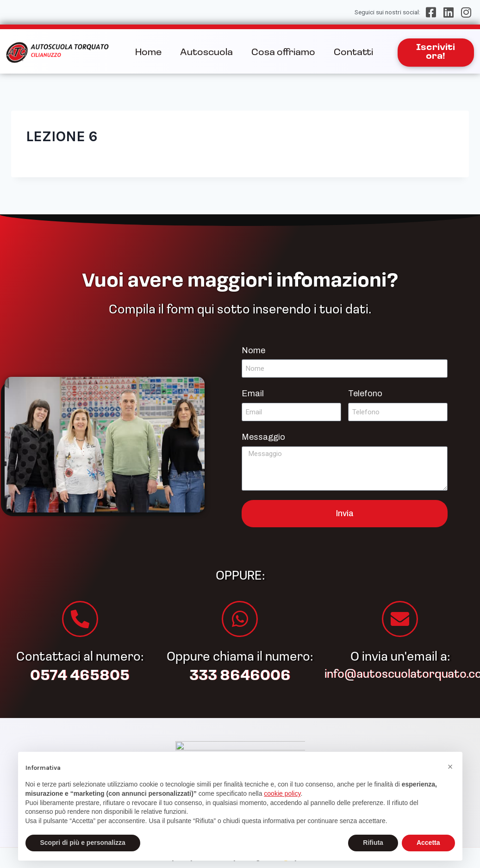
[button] (450, 767)
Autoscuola (206, 53)
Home (148, 53)
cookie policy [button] (282, 793)
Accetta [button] (428, 843)
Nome (253, 350)
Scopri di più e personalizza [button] (83, 843)
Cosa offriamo (283, 53)
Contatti (353, 53)
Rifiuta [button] (373, 843)
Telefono (365, 393)
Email (253, 393)
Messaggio (263, 437)
